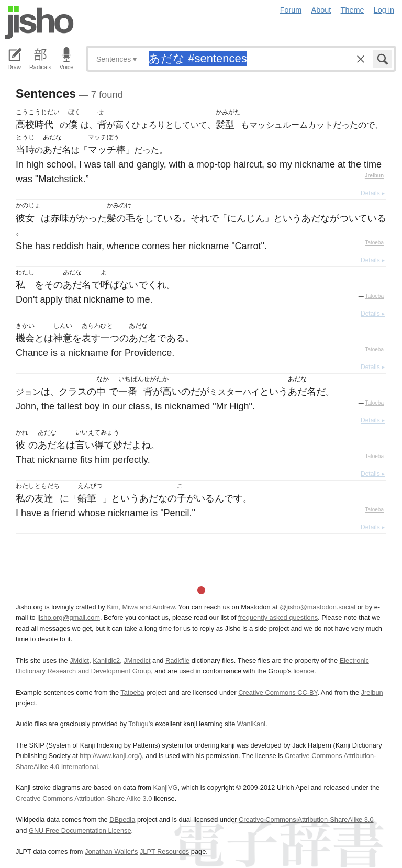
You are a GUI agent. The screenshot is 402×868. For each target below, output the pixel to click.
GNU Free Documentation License (80, 831)
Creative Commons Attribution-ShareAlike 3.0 (306, 820)
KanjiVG (165, 788)
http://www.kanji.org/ (110, 756)
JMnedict (137, 660)
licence (304, 671)
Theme (353, 10)
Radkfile (177, 660)
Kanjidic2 (106, 660)
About (321, 10)
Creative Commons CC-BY (278, 692)
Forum (291, 10)
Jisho (39, 23)
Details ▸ (373, 193)
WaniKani (251, 724)
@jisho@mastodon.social (317, 607)
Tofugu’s (141, 724)
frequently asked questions (278, 617)
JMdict (79, 660)
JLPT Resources (164, 852)
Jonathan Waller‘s (111, 852)
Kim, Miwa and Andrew (141, 607)
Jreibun (374, 176)
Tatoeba (374, 243)
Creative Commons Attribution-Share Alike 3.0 (84, 799)
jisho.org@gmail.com (69, 617)
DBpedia (122, 820)
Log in (384, 10)
